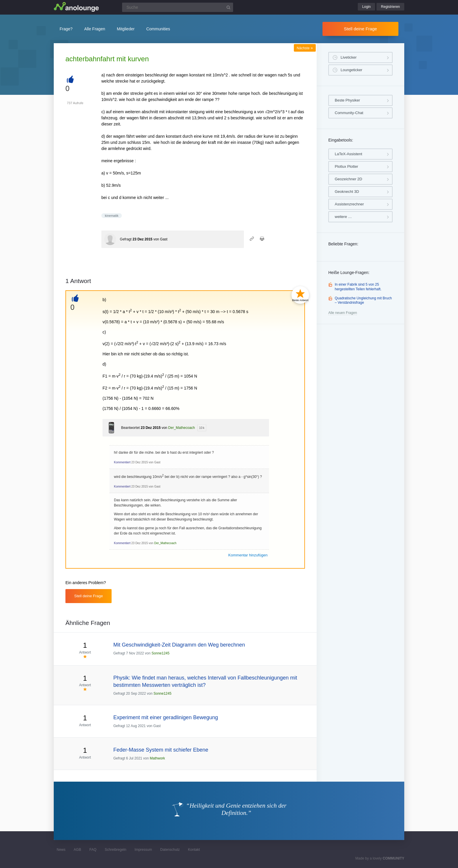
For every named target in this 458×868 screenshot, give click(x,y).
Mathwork (157, 758)
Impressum (143, 850)
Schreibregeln (115, 850)
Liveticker (349, 57)
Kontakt (194, 850)
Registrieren (390, 7)
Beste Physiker (347, 100)
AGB (77, 850)
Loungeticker (351, 70)
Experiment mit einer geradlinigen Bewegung (166, 717)
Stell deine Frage (360, 29)
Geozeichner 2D (348, 179)
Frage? (66, 29)
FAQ (93, 850)
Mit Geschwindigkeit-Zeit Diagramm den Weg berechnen (179, 645)
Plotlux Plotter (346, 166)
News (61, 850)
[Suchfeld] (178, 7)
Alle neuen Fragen (343, 313)
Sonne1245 (161, 653)
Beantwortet (130, 428)
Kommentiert (122, 462)
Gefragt (126, 239)
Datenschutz (170, 850)
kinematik (112, 216)
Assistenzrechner (349, 204)
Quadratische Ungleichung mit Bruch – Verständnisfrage (363, 301)
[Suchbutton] (228, 7)
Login (366, 7)
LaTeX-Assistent (348, 154)
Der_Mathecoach (182, 428)
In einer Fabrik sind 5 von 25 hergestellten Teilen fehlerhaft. (358, 287)
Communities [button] (158, 29)
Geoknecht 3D (347, 192)
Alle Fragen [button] (95, 29)
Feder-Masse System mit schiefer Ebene (161, 750)
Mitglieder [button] (126, 29)
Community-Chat (349, 113)
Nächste (305, 48)
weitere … (343, 217)
